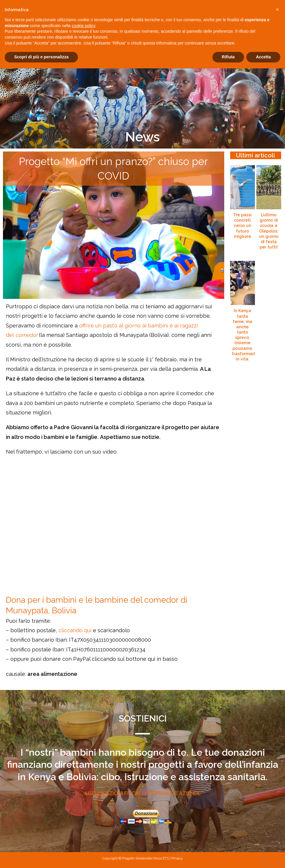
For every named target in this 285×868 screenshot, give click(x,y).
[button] (277, 9)
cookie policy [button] (83, 26)
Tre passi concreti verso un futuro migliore (242, 226)
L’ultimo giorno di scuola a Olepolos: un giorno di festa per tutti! (269, 231)
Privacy (177, 858)
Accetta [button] (263, 57)
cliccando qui (75, 630)
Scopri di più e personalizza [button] (41, 57)
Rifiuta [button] (228, 57)
